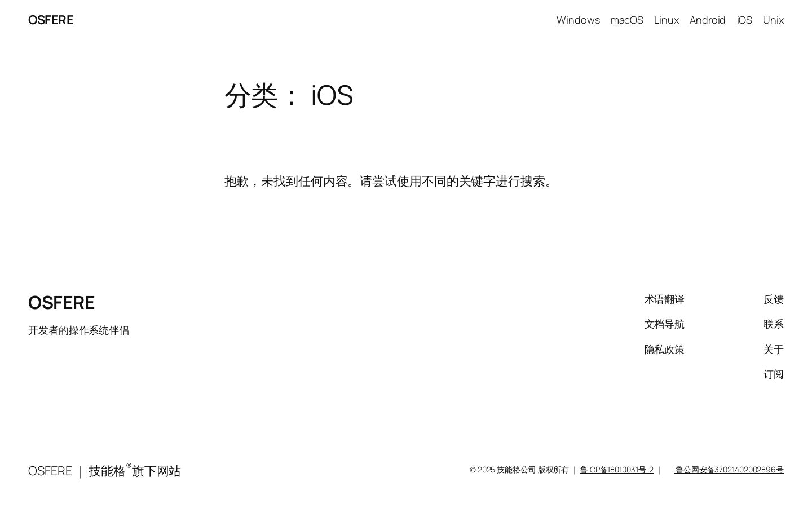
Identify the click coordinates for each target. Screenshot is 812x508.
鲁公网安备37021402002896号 (729, 469)
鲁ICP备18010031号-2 (617, 469)
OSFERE (51, 20)
